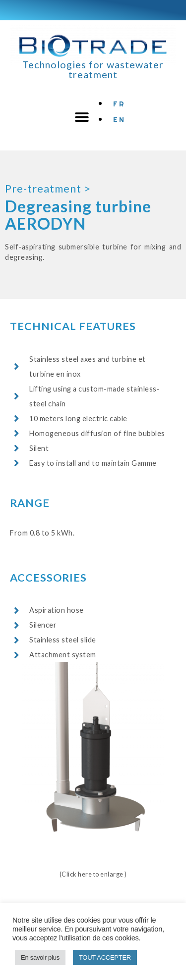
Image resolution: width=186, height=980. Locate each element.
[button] (82, 118)
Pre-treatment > (48, 189)
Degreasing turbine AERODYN (78, 215)
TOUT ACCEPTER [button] (105, 957)
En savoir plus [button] (40, 957)
